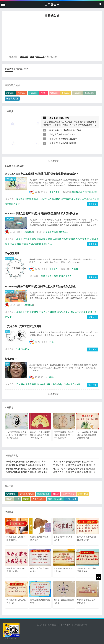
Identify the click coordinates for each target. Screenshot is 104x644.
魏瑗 (18, 499)
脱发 (23, 384)
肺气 (7, 317)
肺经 (36, 312)
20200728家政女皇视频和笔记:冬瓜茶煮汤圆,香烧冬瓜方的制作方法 (41, 214)
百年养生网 (52, 4)
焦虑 (41, 199)
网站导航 (24, 57)
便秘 (27, 312)
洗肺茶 (44, 93)
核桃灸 (60, 384)
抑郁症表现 (77, 192)
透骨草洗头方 (12, 98)
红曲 (19, 244)
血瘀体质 (10, 93)
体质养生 (20, 312)
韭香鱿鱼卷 (91, 199)
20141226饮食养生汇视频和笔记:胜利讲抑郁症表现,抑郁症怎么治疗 (41, 174)
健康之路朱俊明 (55, 499)
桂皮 (96, 239)
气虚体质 (22, 93)
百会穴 (24, 349)
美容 (43, 276)
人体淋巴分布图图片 (68, 143)
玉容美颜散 (76, 384)
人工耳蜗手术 (39, 499)
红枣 (25, 239)
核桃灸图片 (11, 359)
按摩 (67, 312)
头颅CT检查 (71, 499)
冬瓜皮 (79, 239)
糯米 (34, 239)
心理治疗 (47, 199)
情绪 (18, 204)
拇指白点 (61, 312)
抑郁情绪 (56, 199)
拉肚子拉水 (64, 118)
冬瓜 (30, 239)
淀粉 (59, 239)
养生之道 (67, 276)
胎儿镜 (56, 494)
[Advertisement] (52, 37)
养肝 (48, 384)
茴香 (84, 239)
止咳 (32, 312)
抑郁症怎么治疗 (90, 192)
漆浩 (41, 312)
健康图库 (53, 143)
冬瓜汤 (19, 239)
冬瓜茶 (65, 239)
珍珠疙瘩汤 (11, 494)
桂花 (73, 239)
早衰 (18, 384)
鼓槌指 (53, 312)
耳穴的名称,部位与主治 (65, 134)
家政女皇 (9, 219)
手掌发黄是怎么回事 (68, 139)
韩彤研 (9, 499)
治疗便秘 (79, 312)
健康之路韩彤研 (27, 494)
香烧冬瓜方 (63, 232)
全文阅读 (92, 204)
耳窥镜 (26, 499)
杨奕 (51, 130)
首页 (32, 57)
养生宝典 (40, 57)
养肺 (90, 312)
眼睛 (39, 384)
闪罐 (43, 384)
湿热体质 (66, 93)
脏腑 (61, 276)
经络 (56, 276)
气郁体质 (54, 93)
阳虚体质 (77, 93)
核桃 (50, 239)
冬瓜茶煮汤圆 (52, 232)
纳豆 (30, 349)
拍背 (12, 317)
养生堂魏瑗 (83, 494)
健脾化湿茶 (90, 93)
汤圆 (12, 244)
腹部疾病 (53, 118)
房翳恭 (54, 384)
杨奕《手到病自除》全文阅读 (68, 130)
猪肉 (39, 239)
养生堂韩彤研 (68, 494)
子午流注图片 (12, 253)
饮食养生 (20, 199)
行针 (95, 312)
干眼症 (29, 384)
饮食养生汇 (10, 179)
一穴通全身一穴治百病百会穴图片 (23, 326)
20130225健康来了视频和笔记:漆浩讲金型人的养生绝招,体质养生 (40, 287)
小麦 (24, 244)
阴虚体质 (33, 93)
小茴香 (44, 239)
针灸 (18, 349)
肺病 (72, 312)
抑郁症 (28, 199)
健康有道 (9, 292)
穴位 (51, 134)
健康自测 (53, 139)
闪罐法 (67, 384)
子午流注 (74, 269)
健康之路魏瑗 (43, 494)
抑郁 (36, 199)
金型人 (46, 312)
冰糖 (92, 239)
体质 (85, 312)
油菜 (55, 239)
